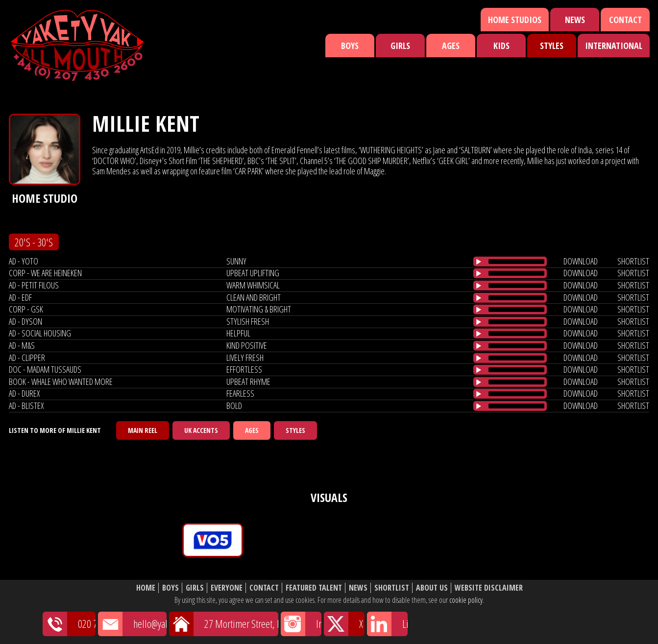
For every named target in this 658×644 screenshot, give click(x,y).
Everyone (227, 588)
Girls (400, 46)
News (575, 20)
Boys (350, 46)
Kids (501, 46)
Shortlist (392, 588)
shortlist (633, 261)
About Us (432, 588)
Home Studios (515, 20)
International (614, 46)
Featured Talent (314, 588)
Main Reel (143, 430)
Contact (625, 20)
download (581, 261)
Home (146, 588)
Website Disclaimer (489, 588)
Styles (552, 46)
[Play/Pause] (479, 262)
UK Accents (201, 430)
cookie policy (466, 600)
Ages (451, 46)
